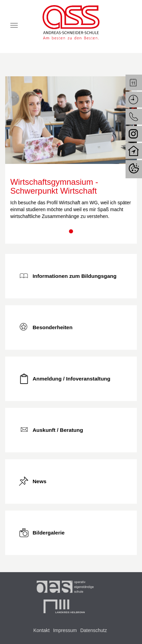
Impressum (65, 630)
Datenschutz (94, 630)
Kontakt (41, 630)
